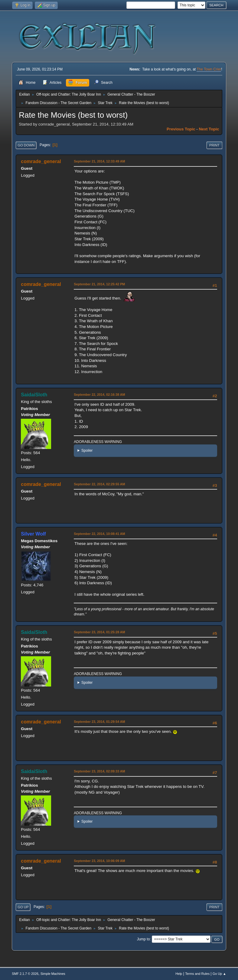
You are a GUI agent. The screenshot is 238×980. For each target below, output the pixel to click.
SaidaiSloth (34, 395)
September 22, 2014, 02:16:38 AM (99, 395)
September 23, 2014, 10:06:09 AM (99, 861)
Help (179, 974)
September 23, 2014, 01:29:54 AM (99, 722)
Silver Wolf (33, 534)
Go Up (23, 907)
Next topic (209, 129)
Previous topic (181, 129)
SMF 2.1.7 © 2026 (25, 974)
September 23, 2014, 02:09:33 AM (99, 771)
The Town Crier (209, 69)
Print (214, 145)
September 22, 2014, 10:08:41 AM (99, 534)
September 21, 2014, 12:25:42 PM (99, 284)
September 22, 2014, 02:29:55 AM (99, 484)
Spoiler (87, 451)
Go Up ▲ (219, 974)
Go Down (26, 145)
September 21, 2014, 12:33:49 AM (99, 161)
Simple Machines (53, 974)
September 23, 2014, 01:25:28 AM (99, 632)
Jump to (143, 939)
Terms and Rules (197, 974)
